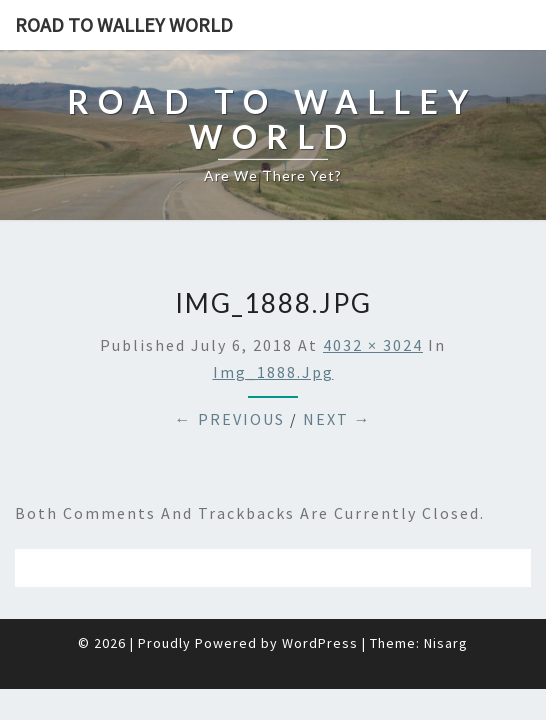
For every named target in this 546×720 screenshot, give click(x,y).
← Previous (230, 369)
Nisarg (446, 593)
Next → (337, 369)
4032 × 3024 (373, 295)
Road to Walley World (124, 24)
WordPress (320, 593)
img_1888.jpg (273, 322)
